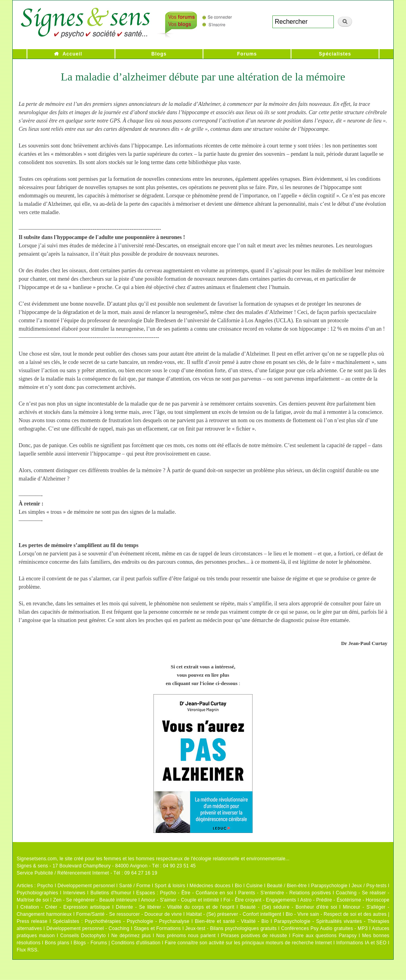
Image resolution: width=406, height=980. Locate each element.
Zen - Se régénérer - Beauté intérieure (95, 900)
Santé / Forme (135, 886)
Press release (32, 921)
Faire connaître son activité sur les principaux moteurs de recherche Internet (249, 943)
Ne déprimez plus (131, 936)
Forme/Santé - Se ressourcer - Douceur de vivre (129, 914)
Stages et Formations (157, 928)
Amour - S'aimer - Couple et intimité (180, 900)
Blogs (159, 54)
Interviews (74, 893)
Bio (238, 886)
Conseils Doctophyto (83, 936)
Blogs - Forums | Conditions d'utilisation (117, 943)
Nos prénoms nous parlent (186, 936)
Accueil (73, 54)
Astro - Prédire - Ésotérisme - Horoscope (345, 900)
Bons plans (57, 943)
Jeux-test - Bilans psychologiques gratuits (231, 928)
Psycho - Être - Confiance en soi (197, 893)
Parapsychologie (329, 886)
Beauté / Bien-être (287, 886)
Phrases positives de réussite (254, 936)
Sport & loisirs (170, 886)
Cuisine (254, 886)
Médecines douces (210, 886)
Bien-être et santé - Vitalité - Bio (232, 921)
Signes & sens (32, 866)
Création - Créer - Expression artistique (65, 907)
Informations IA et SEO (361, 943)
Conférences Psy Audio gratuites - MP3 (324, 928)
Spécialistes (335, 54)
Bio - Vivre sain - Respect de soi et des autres (336, 914)
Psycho (45, 886)
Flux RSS (27, 950)
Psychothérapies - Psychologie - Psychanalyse (137, 921)
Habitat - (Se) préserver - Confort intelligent (234, 914)
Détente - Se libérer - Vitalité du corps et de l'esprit (175, 907)
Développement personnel (86, 886)
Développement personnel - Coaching (88, 928)
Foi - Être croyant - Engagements (259, 900)
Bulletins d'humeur (111, 893)
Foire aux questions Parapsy (325, 936)
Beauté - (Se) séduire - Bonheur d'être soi (289, 907)
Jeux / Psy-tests (369, 886)
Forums (247, 54)
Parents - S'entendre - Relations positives (285, 893)
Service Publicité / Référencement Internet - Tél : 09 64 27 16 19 (87, 873)
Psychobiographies (37, 893)
